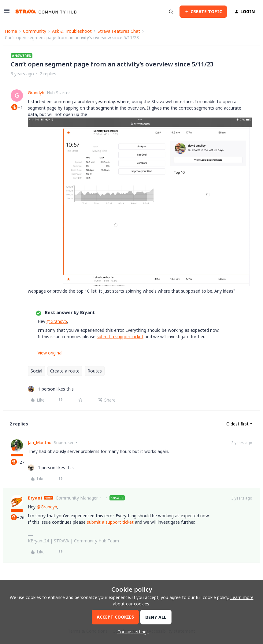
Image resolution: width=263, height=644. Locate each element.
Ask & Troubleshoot (72, 31)
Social (36, 371)
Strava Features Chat (119, 31)
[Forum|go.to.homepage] (46, 12)
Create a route (65, 371)
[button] (7, 13)
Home (11, 31)
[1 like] (51, 389)
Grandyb (36, 93)
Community (35, 31)
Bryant (35, 498)
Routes (95, 371)
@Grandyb (57, 321)
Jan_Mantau (40, 442)
